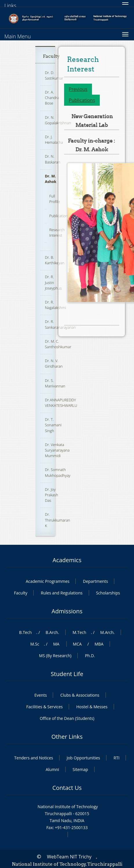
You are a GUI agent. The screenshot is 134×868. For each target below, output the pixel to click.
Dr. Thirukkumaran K (58, 520)
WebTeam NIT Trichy (69, 857)
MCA (77, 644)
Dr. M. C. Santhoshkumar (58, 344)
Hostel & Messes (92, 707)
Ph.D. (90, 656)
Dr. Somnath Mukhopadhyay (58, 472)
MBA (99, 644)
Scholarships (108, 593)
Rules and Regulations (62, 593)
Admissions (67, 611)
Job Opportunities (83, 758)
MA (56, 644)
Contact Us (67, 788)
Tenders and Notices (34, 758)
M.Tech (79, 632)
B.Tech (26, 632)
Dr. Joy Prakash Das (52, 495)
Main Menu (18, 36)
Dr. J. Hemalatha (54, 140)
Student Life (67, 674)
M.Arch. (107, 632)
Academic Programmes (48, 581)
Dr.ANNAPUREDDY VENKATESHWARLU (61, 403)
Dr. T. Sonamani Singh (53, 425)
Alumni (52, 769)
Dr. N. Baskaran (53, 159)
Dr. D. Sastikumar (54, 75)
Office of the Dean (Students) (67, 718)
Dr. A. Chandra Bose (52, 98)
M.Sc (35, 644)
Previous (78, 89)
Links (10, 6)
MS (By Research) (55, 656)
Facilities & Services (44, 707)
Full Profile (55, 199)
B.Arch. (52, 632)
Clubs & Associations (80, 695)
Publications (82, 100)
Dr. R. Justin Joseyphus (53, 282)
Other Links (67, 737)
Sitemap (80, 769)
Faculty (51, 56)
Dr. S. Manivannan (55, 383)
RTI (117, 758)
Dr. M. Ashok (51, 179)
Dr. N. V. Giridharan (54, 363)
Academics (67, 560)
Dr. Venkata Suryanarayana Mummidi (57, 450)
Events (40, 695)
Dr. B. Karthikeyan (55, 260)
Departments (95, 581)
